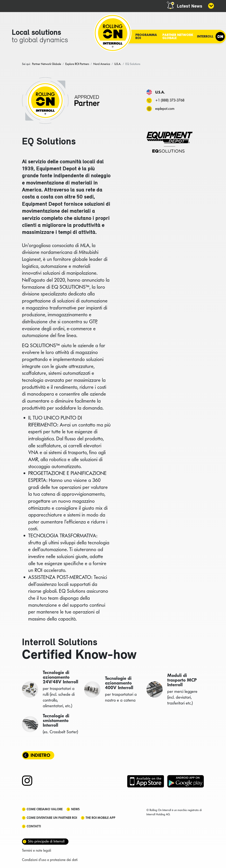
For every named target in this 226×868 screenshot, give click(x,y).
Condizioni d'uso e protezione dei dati (50, 860)
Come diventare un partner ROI (52, 818)
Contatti (34, 826)
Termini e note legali (37, 850)
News (75, 809)
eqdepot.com (165, 109)
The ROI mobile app (100, 818)
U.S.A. (160, 92)
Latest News (190, 6)
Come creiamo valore (45, 809)
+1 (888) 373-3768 (170, 100)
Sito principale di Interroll (46, 841)
